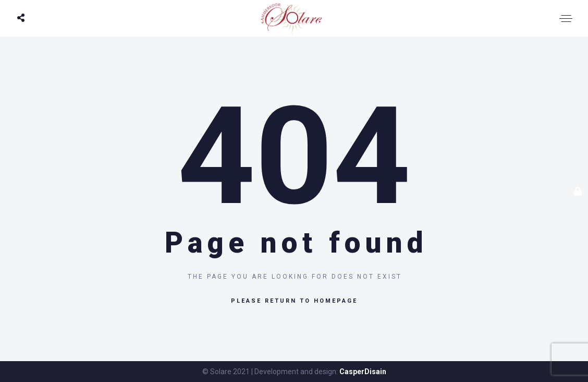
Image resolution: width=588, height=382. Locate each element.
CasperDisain (363, 372)
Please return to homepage (294, 301)
